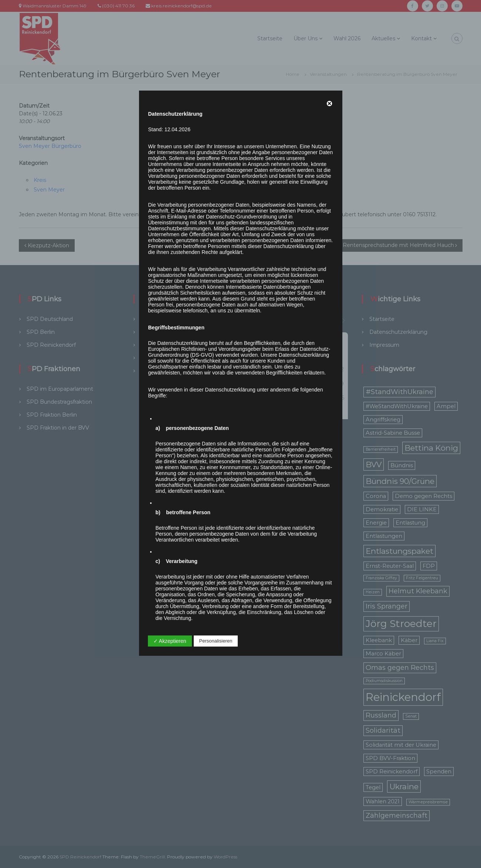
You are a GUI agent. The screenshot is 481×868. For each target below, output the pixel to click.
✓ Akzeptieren (170, 641)
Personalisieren (216, 641)
